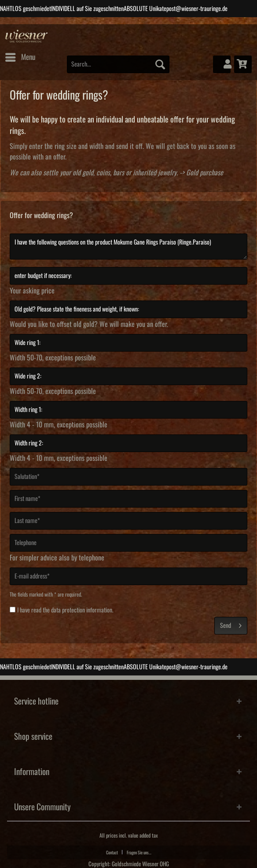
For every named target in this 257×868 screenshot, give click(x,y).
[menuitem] (20, 57)
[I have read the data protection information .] (13, 610)
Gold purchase (205, 173)
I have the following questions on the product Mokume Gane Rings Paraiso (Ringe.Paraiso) (128, 247)
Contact (112, 853)
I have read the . (65, 610)
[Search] (160, 64)
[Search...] (118, 64)
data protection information (82, 610)
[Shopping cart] (243, 64)
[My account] (222, 64)
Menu (20, 56)
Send (231, 624)
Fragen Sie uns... (139, 853)
